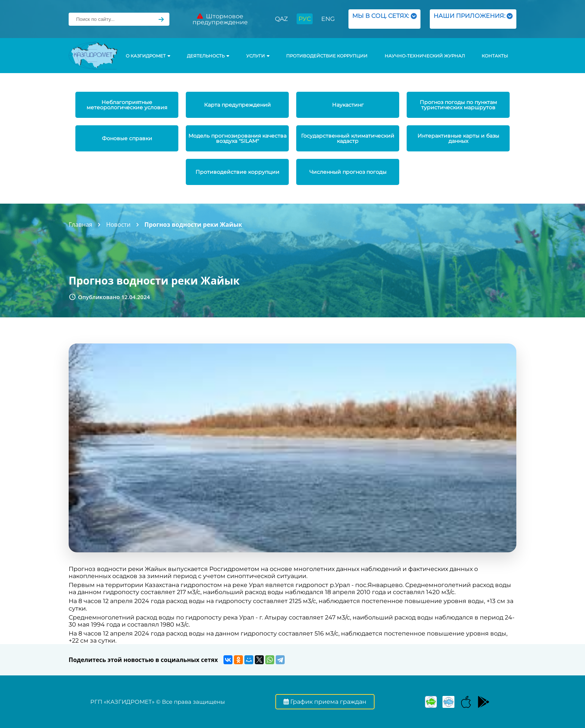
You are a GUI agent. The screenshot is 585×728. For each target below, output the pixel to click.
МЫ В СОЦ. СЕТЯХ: (384, 19)
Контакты (495, 56)
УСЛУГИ (258, 56)
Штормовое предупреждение (220, 19)
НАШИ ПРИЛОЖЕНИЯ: (473, 19)
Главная (80, 225)
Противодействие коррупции (327, 56)
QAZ (281, 19)
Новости (118, 225)
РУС (305, 19)
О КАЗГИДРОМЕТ (148, 56)
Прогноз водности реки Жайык (193, 225)
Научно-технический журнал (425, 56)
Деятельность (208, 56)
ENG (328, 19)
